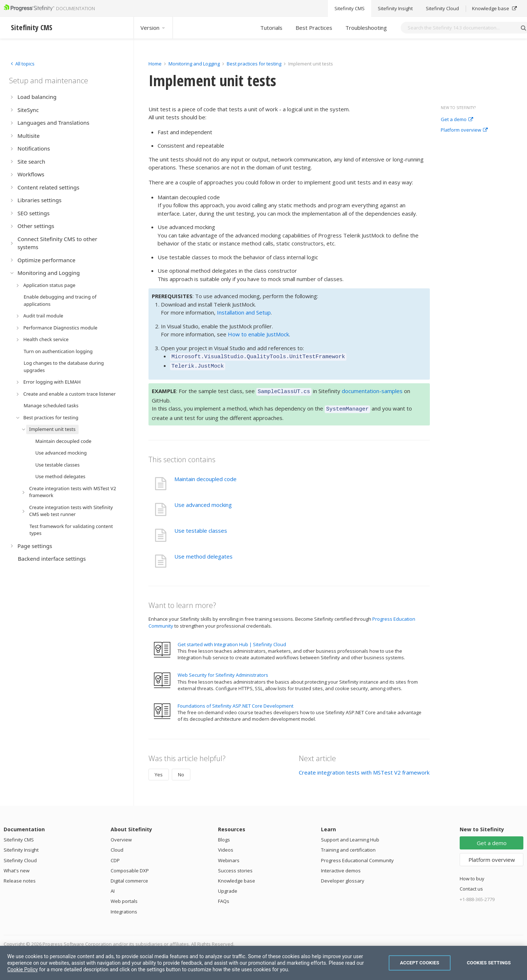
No (181, 770)
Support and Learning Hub (350, 835)
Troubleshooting (366, 28)
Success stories (235, 866)
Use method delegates (203, 552)
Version (153, 28)
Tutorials (271, 28)
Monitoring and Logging (194, 64)
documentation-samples (372, 389)
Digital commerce (129, 876)
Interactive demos (341, 866)
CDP (115, 856)
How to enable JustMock (258, 334)
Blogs (224, 835)
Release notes (20, 876)
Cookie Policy (23, 969)
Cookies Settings (489, 963)
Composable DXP (130, 866)
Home (155, 64)
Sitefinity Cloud (20, 856)
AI (113, 887)
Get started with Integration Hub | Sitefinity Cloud (232, 640)
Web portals (124, 897)
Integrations (124, 907)
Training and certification (348, 845)
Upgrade (228, 887)
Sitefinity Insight (21, 845)
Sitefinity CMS (19, 835)
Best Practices (314, 28)
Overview (121, 835)
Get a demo (457, 120)
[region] (263, 963)
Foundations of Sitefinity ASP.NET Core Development (235, 701)
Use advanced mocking (203, 500)
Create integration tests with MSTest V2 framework (364, 768)
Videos (226, 845)
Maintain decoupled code (205, 475)
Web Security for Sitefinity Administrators (223, 671)
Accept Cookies (420, 963)
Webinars (229, 856)
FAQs (224, 897)
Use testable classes (201, 526)
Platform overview (464, 130)
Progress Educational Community (357, 856)
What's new (17, 866)
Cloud (117, 845)
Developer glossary (343, 876)
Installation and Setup (244, 312)
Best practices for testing (254, 64)
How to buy (472, 874)
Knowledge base (237, 876)
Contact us (471, 884)
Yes (159, 770)
